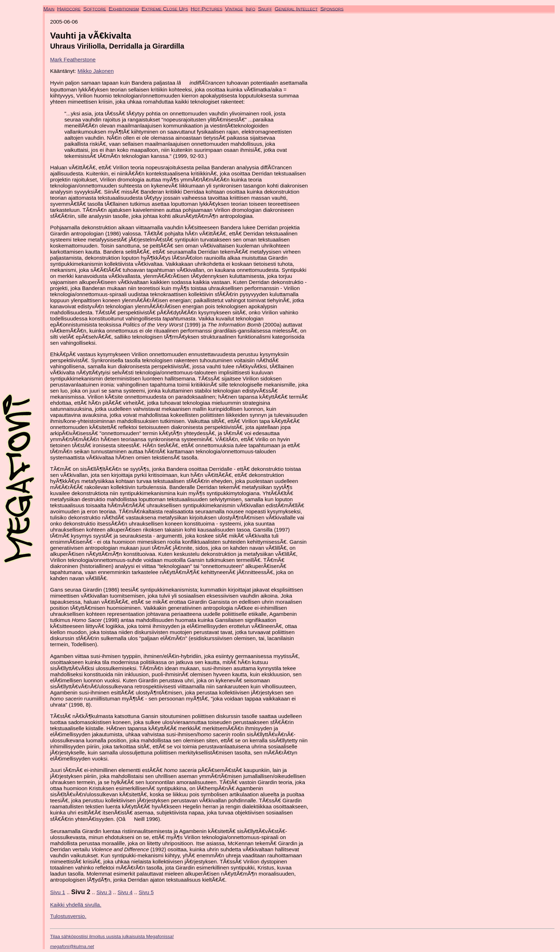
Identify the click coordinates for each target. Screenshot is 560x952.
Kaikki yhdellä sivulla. (76, 905)
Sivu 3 (104, 892)
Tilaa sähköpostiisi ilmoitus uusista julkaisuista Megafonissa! (112, 936)
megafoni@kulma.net (72, 946)
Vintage (234, 8)
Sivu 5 (146, 892)
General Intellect (296, 8)
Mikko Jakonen (96, 71)
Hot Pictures (207, 8)
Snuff (265, 8)
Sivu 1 (57, 892)
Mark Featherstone (73, 59)
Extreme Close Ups (165, 8)
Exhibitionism (124, 8)
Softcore (95, 8)
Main (49, 8)
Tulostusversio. (68, 916)
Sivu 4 (125, 892)
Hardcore (69, 8)
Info (250, 8)
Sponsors (332, 8)
